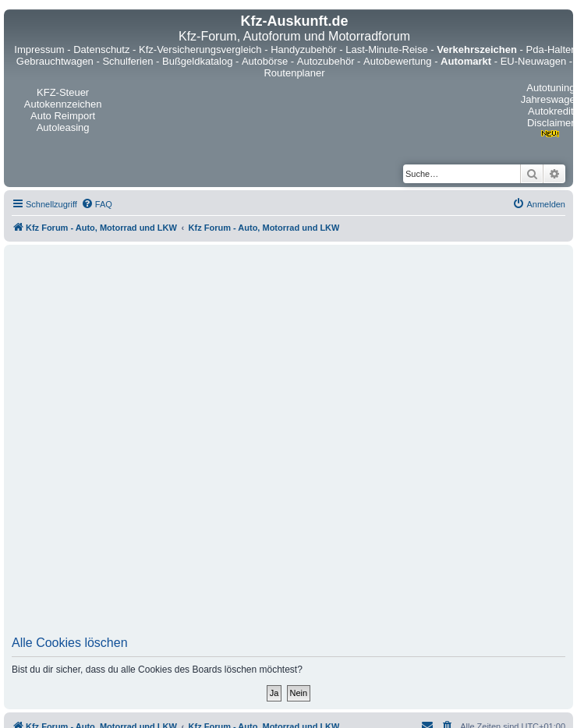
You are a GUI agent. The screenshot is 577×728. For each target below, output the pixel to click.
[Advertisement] (184, 445)
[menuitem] (97, 204)
